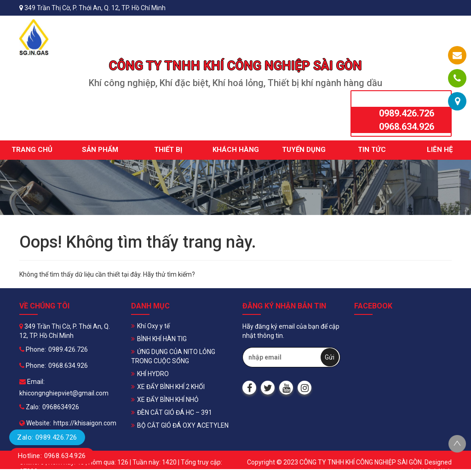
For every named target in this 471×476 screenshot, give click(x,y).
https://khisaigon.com (85, 423)
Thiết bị (168, 150)
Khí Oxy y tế (153, 326)
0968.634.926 (407, 127)
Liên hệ (440, 150)
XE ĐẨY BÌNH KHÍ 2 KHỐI (171, 387)
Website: (35, 423)
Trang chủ (32, 150)
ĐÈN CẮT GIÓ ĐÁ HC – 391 (175, 412)
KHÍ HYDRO (153, 374)
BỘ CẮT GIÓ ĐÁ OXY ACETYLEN (183, 425)
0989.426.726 (407, 113)
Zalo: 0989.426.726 (47, 437)
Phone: (33, 349)
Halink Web (436, 471)
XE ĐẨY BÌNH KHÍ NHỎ (168, 400)
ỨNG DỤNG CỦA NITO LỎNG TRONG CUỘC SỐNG (173, 356)
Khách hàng (236, 150)
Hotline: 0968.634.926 (52, 456)
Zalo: (30, 407)
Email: (32, 382)
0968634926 (61, 407)
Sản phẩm (100, 150)
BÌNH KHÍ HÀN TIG (162, 339)
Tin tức (372, 150)
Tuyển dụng (304, 150)
